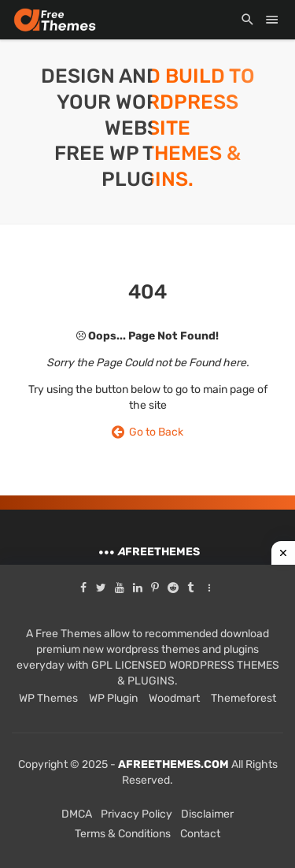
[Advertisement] (147, 716)
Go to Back (147, 432)
